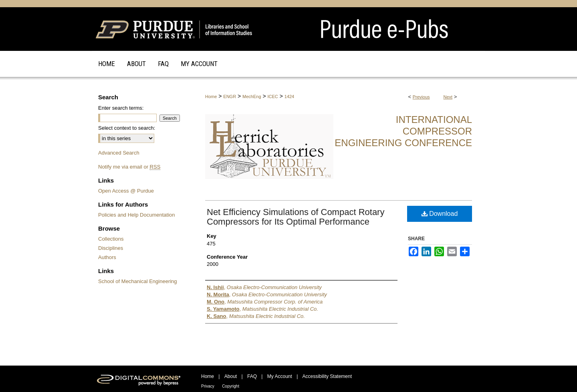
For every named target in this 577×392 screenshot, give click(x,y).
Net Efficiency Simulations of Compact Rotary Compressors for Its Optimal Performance (296, 217)
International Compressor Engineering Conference (403, 131)
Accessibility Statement (327, 376)
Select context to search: (127, 128)
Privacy (208, 386)
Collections (111, 239)
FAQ (252, 376)
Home (211, 96)
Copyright (231, 386)
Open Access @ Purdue (126, 191)
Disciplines (111, 248)
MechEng (252, 96)
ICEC (273, 96)
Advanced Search (119, 153)
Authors (107, 257)
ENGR (230, 96)
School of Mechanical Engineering (138, 281)
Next (448, 97)
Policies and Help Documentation (137, 215)
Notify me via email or (129, 167)
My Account (280, 376)
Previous (421, 97)
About (231, 376)
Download (440, 214)
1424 (289, 96)
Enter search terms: (121, 108)
